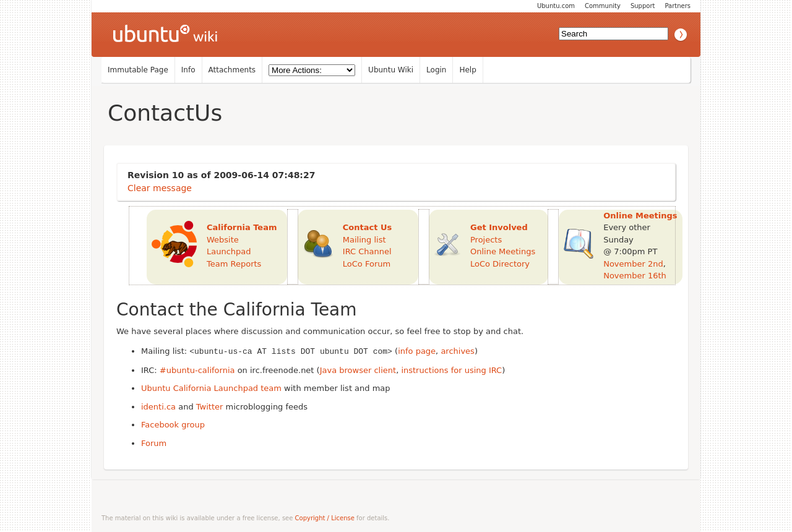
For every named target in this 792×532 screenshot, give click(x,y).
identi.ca (158, 406)
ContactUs (165, 113)
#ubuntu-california (197, 370)
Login (436, 70)
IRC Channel (367, 251)
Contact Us (367, 227)
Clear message (160, 188)
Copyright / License (325, 517)
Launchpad (229, 251)
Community (603, 6)
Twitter (210, 406)
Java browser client (358, 370)
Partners (678, 6)
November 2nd (633, 264)
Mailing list (364, 240)
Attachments (232, 70)
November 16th (635, 276)
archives (458, 351)
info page (417, 351)
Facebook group (173, 424)
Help (467, 70)
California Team (242, 227)
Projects (486, 240)
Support (643, 6)
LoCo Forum (367, 264)
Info (188, 70)
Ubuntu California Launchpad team (211, 388)
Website (223, 240)
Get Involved (499, 227)
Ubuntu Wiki (391, 70)
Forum (154, 443)
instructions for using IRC (451, 370)
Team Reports (234, 264)
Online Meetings (503, 251)
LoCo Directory (500, 264)
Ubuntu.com (556, 6)
